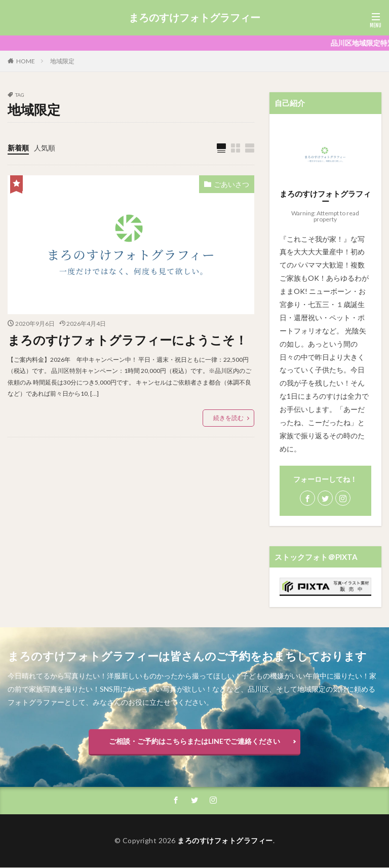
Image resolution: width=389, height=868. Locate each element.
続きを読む (228, 417)
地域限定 (62, 61)
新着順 (18, 148)
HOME (26, 61)
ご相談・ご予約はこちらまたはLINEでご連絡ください (194, 741)
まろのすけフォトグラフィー (194, 18)
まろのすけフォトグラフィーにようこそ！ (127, 340)
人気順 (45, 148)
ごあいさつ (231, 184)
